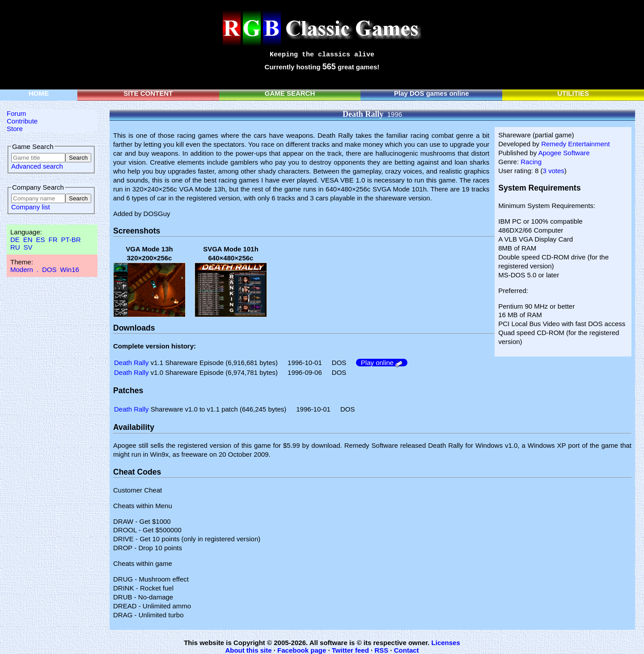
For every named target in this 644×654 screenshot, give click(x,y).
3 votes (553, 171)
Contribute (22, 121)
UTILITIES (573, 93)
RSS (381, 650)
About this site (248, 650)
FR (53, 240)
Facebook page (302, 650)
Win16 (70, 270)
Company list (31, 207)
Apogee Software (564, 153)
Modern (22, 270)
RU (15, 247)
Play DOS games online (432, 93)
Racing (531, 162)
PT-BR (71, 240)
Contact (407, 650)
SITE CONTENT (148, 93)
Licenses (446, 643)
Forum (16, 113)
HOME (39, 93)
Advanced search (37, 166)
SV (28, 247)
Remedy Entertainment (575, 144)
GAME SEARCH (290, 93)
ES (41, 240)
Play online (382, 363)
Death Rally (131, 363)
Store (15, 129)
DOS (49, 270)
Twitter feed (350, 650)
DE (15, 240)
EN (28, 240)
